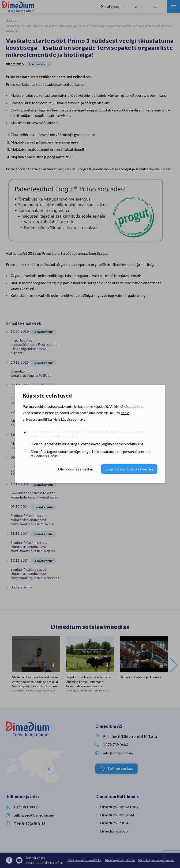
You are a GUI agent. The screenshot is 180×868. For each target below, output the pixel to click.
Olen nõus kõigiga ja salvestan (129, 469)
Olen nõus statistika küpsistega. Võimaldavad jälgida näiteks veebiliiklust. (87, 444)
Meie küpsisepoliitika (69, 419)
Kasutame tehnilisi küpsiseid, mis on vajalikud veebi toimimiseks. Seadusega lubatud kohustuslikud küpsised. (88, 434)
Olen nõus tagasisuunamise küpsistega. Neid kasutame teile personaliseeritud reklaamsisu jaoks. (90, 454)
